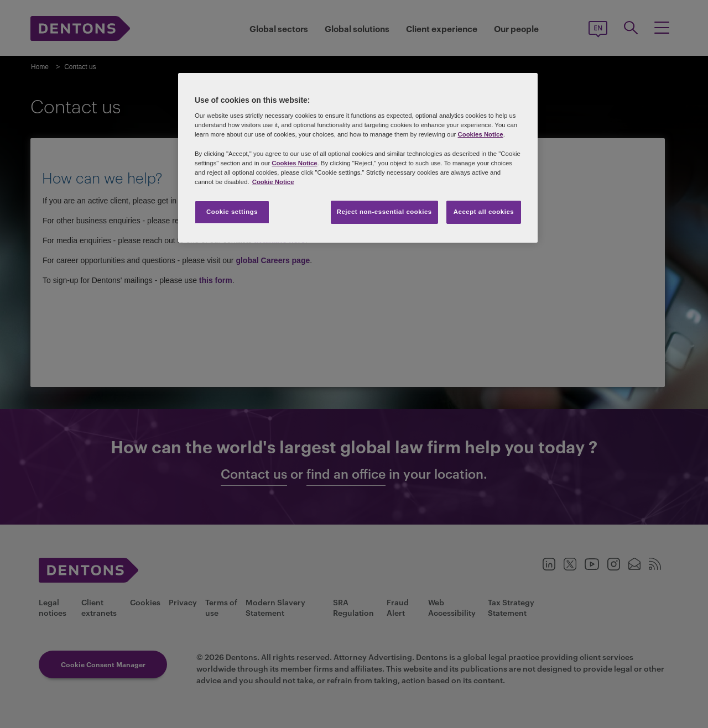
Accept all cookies (484, 212)
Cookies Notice (480, 134)
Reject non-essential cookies (384, 212)
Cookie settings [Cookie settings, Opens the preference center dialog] (232, 212)
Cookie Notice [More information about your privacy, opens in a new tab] (273, 182)
